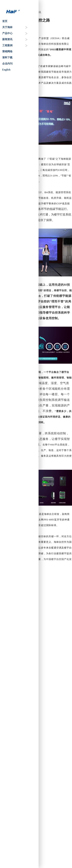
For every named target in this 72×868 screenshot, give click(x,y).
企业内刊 (7, 64)
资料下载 (7, 57)
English (6, 70)
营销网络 (7, 51)
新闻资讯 (7, 39)
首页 (5, 21)
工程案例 (7, 45)
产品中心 (7, 33)
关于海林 (7, 27)
